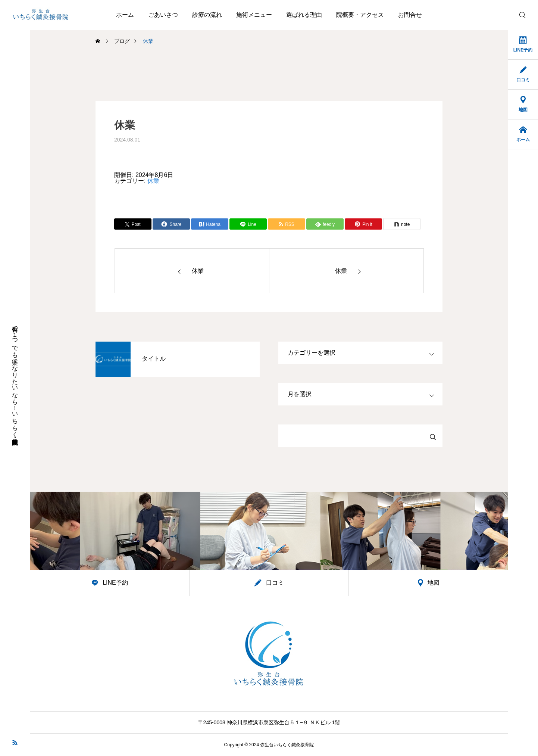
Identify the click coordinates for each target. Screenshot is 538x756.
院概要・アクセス (360, 15)
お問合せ (410, 15)
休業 (153, 181)
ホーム (125, 15)
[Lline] (248, 224)
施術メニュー (254, 15)
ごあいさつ (163, 15)
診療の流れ (207, 15)
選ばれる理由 (304, 15)
